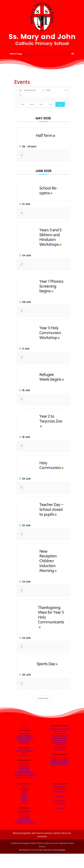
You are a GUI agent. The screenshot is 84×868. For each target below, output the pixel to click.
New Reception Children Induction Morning (48, 561)
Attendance (24, 816)
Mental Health (24, 820)
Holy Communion (50, 465)
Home (24, 726)
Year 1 (24, 792)
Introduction (24, 734)
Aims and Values (24, 736)
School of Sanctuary (24, 777)
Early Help (24, 813)
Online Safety (24, 818)
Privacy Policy (60, 803)
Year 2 (24, 794)
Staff (24, 753)
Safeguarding (24, 811)
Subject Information (60, 760)
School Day (24, 741)
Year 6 (24, 803)
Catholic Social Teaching (24, 775)
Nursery (24, 787)
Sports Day (46, 664)
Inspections (60, 733)
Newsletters (60, 787)
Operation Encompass (24, 823)
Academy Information (24, 738)
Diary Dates (60, 789)
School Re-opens (49, 190)
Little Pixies (24, 743)
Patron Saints (24, 768)
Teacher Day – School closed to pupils (51, 509)
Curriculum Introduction (60, 758)
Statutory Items (60, 750)
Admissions (60, 731)
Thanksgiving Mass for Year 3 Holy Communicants (51, 615)
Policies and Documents (60, 729)
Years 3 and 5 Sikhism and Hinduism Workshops (50, 237)
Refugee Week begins (50, 377)
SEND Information (60, 738)
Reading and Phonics (60, 762)
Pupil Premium (60, 740)
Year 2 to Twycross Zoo (51, 419)
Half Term (44, 135)
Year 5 (24, 801)
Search (60, 808)
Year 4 (24, 798)
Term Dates (60, 792)
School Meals (60, 747)
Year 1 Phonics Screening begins (51, 286)
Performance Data (60, 736)
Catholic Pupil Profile (24, 773)
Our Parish (24, 766)
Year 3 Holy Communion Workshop (50, 333)
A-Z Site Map (60, 801)
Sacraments (24, 770)
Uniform (60, 745)
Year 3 (24, 796)
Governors (24, 756)
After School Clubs (60, 765)
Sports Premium (60, 743)
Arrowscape (59, 850)
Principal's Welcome (24, 751)
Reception (24, 789)
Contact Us (60, 796)
